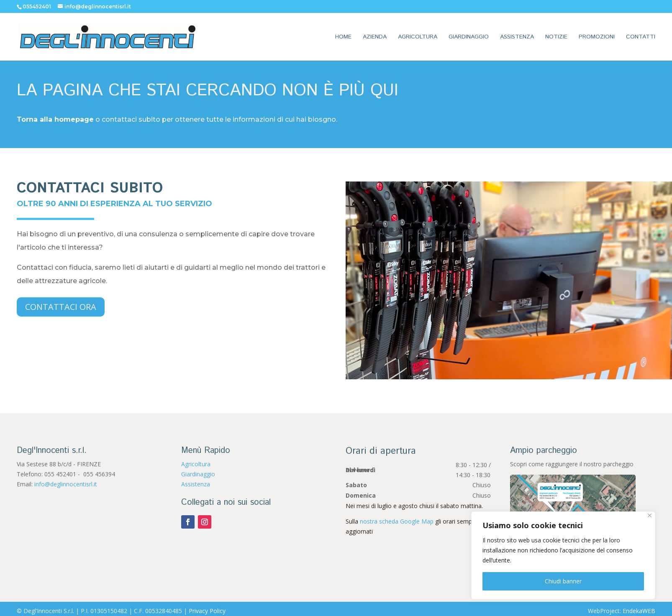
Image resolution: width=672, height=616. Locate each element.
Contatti (641, 37)
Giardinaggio (469, 37)
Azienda (375, 37)
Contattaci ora (61, 307)
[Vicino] (650, 515)
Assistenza (517, 37)
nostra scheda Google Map (397, 521)
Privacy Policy (207, 611)
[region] (563, 555)
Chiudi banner (563, 581)
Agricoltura (418, 37)
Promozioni (597, 37)
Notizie (556, 37)
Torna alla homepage (55, 119)
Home (343, 37)
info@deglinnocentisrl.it (66, 484)
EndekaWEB (639, 611)
